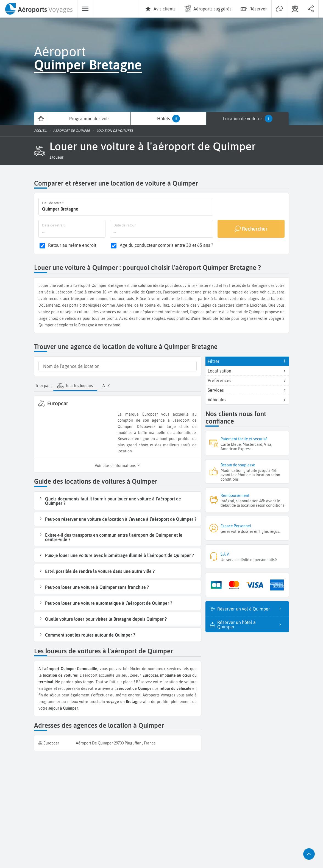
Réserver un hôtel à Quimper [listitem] (251, 625)
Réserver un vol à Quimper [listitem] (251, 609)
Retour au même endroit (72, 245)
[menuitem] (39, 9)
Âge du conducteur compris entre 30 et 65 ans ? (166, 245)
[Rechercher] (251, 229)
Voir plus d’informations (118, 466)
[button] (56, 157)
